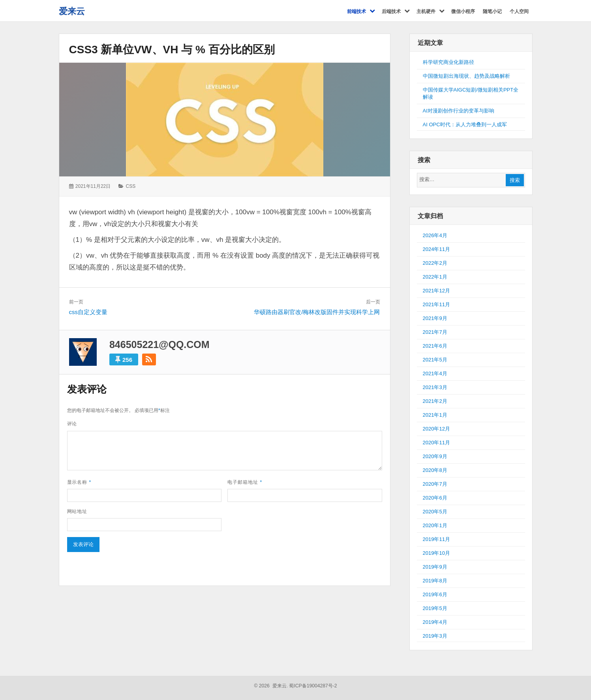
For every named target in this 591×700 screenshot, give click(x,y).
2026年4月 (435, 235)
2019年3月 (435, 636)
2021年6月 (435, 346)
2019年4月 (435, 622)
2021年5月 (435, 360)
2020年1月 (435, 525)
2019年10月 (436, 553)
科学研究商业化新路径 (448, 62)
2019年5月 (435, 608)
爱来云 (72, 11)
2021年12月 (436, 291)
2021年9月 (435, 318)
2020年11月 (436, 443)
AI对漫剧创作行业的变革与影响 (459, 111)
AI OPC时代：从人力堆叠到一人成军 (465, 124)
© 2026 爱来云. (271, 686)
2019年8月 (435, 581)
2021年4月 (435, 373)
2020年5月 (435, 512)
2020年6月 (435, 498)
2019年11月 (436, 539)
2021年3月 (435, 387)
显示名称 (79, 482)
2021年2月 (435, 401)
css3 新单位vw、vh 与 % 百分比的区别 (172, 50)
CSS (131, 186)
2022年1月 (435, 277)
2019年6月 (435, 594)
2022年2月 (435, 263)
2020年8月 (435, 470)
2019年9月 (435, 567)
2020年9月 (435, 456)
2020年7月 (435, 484)
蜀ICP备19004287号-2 (313, 686)
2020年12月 (436, 429)
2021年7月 (435, 332)
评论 (72, 424)
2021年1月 (435, 415)
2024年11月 (436, 249)
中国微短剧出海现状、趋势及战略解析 (466, 76)
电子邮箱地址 (245, 482)
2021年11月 (436, 304)
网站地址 (77, 511)
